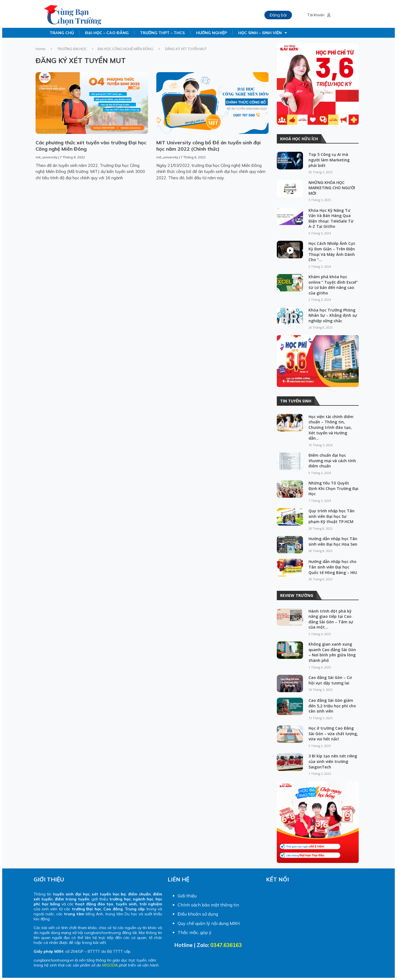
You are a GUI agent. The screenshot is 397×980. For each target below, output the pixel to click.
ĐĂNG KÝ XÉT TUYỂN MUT (81, 60)
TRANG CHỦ (62, 33)
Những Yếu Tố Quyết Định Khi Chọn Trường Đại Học (333, 488)
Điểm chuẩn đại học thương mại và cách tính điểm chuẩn (332, 461)
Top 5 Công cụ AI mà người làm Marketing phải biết (329, 160)
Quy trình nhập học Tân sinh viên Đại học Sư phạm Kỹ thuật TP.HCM (332, 516)
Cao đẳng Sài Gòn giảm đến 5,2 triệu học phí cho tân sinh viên (332, 706)
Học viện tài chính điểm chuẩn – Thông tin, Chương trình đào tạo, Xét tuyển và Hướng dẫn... (331, 427)
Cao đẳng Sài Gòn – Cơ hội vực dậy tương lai (330, 680)
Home (41, 49)
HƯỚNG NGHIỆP (211, 33)
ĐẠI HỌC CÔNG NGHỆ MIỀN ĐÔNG (125, 49)
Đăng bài (278, 15)
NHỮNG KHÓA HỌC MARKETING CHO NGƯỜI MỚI (332, 188)
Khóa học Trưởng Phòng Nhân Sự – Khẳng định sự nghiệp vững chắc (333, 315)
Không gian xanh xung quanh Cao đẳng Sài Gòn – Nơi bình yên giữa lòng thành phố (332, 652)
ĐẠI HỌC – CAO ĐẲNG (107, 33)
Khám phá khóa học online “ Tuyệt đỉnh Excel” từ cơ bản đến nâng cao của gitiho (333, 285)
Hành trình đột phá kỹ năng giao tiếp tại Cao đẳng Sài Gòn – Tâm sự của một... (331, 619)
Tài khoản (319, 15)
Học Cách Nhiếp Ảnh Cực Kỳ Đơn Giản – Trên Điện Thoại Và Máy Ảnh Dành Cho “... (332, 251)
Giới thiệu (187, 896)
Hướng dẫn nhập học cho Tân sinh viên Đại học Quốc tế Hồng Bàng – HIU (333, 567)
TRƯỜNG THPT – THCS (162, 33)
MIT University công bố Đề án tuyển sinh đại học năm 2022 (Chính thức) (209, 146)
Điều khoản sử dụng (198, 914)
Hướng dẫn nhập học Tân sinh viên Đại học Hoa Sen (333, 541)
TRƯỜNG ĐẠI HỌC (72, 49)
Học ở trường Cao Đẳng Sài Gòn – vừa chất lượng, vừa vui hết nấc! (333, 733)
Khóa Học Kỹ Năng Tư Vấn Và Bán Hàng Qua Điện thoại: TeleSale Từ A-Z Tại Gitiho (331, 218)
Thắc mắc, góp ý (195, 932)
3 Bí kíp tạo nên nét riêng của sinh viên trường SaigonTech (333, 761)
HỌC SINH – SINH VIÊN (263, 33)
